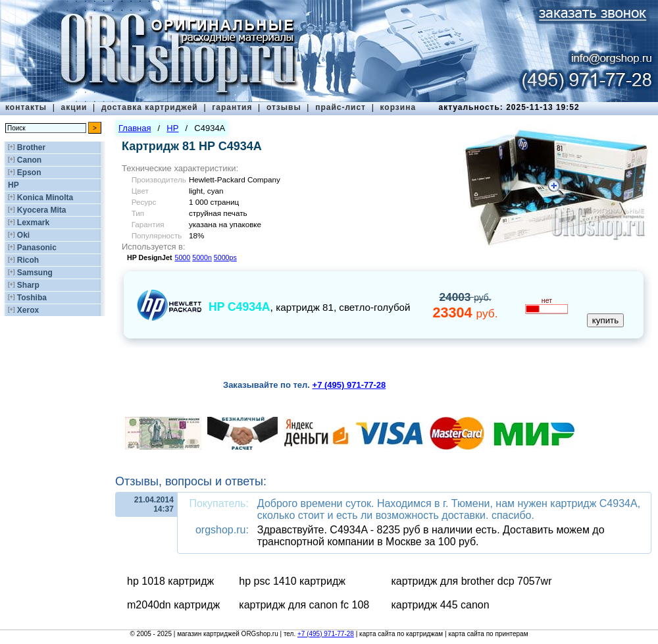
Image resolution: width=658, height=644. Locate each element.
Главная (135, 128)
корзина (398, 107)
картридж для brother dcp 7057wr (471, 581)
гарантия (232, 107)
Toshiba (32, 298)
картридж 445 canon (440, 605)
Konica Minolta (45, 198)
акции (74, 107)
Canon (29, 160)
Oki (23, 235)
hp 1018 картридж (170, 581)
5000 (183, 257)
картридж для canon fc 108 (304, 605)
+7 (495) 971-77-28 (326, 634)
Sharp (28, 285)
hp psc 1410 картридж (292, 581)
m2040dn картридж (173, 605)
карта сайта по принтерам (488, 634)
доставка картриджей (150, 107)
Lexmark (33, 223)
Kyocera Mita (42, 210)
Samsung (35, 273)
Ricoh (28, 260)
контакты (26, 107)
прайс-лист (341, 107)
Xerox (28, 310)
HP (13, 185)
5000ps (225, 257)
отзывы (284, 107)
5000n (202, 257)
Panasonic (37, 248)
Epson (29, 173)
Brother (31, 148)
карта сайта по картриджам (401, 634)
